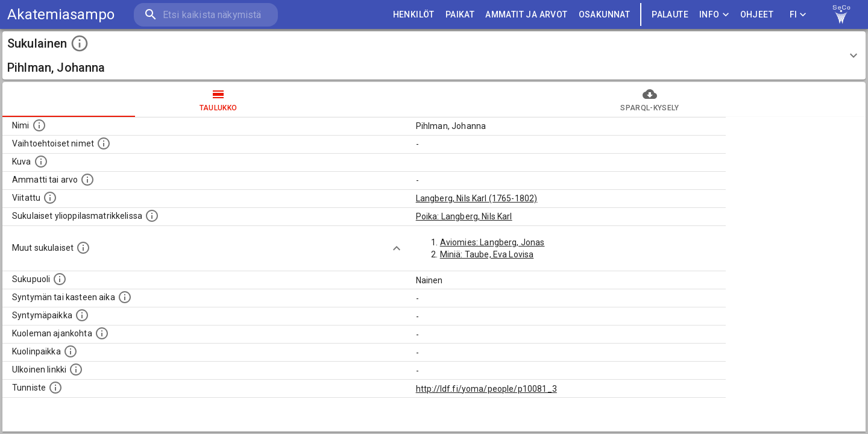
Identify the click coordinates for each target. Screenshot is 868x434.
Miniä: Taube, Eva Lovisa (487, 254)
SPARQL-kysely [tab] (650, 99)
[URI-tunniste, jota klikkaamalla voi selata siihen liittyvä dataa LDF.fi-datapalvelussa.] (55, 388)
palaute (670, 15)
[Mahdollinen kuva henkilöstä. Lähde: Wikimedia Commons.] (41, 162)
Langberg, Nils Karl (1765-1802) (477, 198)
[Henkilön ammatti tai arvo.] (87, 180)
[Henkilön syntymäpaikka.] (82, 315)
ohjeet (757, 15)
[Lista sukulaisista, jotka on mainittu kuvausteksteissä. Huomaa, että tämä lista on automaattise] (83, 248)
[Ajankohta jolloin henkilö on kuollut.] (102, 333)
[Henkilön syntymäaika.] (125, 297)
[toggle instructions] (80, 43)
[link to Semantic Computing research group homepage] (841, 14)
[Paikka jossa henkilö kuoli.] (71, 351)
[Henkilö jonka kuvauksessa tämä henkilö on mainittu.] (50, 198)
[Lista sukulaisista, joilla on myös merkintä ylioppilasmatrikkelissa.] (152, 216)
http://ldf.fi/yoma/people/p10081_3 (486, 389)
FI (798, 15)
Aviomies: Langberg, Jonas (492, 242)
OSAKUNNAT (605, 15)
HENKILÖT (414, 15)
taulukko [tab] (218, 99)
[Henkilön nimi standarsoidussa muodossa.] (39, 125)
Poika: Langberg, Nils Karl (464, 216)
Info (714, 15)
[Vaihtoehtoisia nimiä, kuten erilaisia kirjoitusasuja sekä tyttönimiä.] (104, 143)
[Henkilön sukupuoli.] (60, 279)
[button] (434, 55)
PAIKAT (460, 15)
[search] (205, 15)
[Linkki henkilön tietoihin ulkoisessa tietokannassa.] (76, 370)
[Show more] (397, 248)
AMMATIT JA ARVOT (526, 15)
